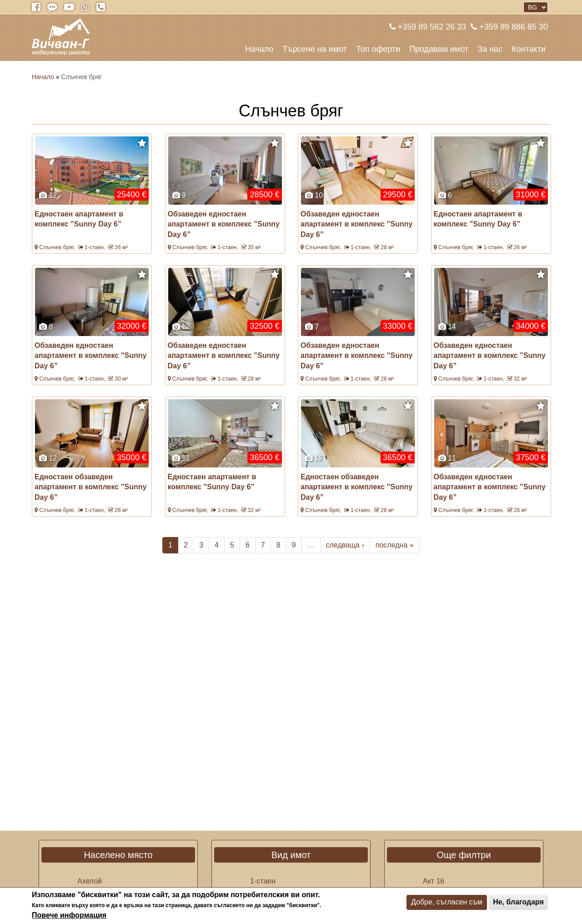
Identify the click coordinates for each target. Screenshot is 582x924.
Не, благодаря (518, 902)
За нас (490, 49)
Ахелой (90, 881)
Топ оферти (378, 49)
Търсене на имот (315, 49)
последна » (395, 545)
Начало (259, 49)
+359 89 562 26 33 (431, 27)
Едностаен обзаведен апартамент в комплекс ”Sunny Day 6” (90, 487)
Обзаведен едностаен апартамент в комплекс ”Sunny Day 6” (224, 224)
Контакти (529, 49)
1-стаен (94, 247)
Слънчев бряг (56, 247)
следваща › (345, 545)
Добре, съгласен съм (447, 902)
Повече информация (69, 915)
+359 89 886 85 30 (512, 27)
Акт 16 (434, 881)
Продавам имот (439, 49)
